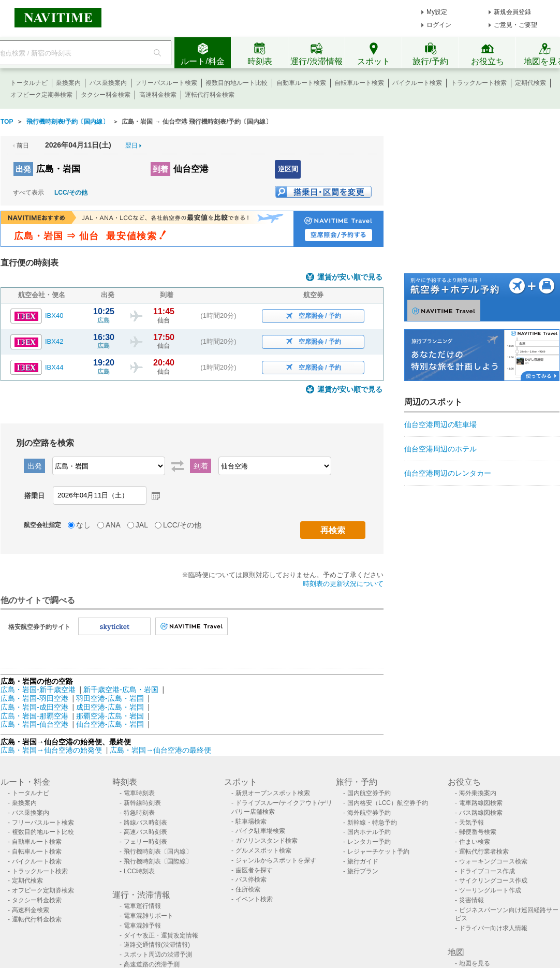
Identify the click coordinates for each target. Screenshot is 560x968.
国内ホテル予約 (369, 832)
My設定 (437, 12)
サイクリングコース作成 (493, 881)
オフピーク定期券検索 (41, 95)
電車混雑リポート (149, 916)
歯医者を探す (254, 870)
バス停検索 (251, 879)
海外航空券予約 (369, 813)
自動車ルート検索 (301, 83)
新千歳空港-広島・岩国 (121, 690)
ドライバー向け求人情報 (493, 928)
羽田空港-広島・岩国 (110, 698)
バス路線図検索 (481, 813)
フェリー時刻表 (145, 842)
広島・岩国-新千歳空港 (38, 690)
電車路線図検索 (481, 803)
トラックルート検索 (479, 83)
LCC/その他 (71, 193)
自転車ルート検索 (359, 83)
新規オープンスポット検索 (273, 793)
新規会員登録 (512, 12)
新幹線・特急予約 (372, 823)
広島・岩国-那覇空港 (34, 716)
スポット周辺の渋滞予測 (158, 955)
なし (83, 525)
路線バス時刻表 (145, 823)
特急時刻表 (139, 813)
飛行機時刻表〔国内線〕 (158, 852)
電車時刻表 (139, 793)
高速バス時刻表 (145, 832)
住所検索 (248, 889)
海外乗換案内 (478, 793)
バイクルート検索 (417, 83)
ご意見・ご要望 (515, 25)
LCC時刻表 (139, 871)
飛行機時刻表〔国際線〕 (158, 861)
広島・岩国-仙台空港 (34, 724)
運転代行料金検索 (210, 95)
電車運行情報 (142, 906)
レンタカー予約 (369, 842)
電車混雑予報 (142, 926)
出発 (23, 169)
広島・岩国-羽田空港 (34, 698)
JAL (142, 525)
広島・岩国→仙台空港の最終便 (160, 750)
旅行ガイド (363, 861)
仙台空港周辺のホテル (440, 449)
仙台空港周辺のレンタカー (448, 473)
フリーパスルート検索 (166, 83)
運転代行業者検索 (484, 852)
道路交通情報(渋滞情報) (157, 945)
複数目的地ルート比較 (237, 83)
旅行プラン (363, 871)
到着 (160, 169)
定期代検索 (530, 83)
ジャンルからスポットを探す (276, 860)
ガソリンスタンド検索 (267, 841)
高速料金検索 (158, 95)
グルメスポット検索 (263, 850)
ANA (113, 525)
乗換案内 (68, 83)
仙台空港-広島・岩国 (110, 724)
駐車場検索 (251, 822)
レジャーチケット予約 (378, 852)
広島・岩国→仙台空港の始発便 (52, 750)
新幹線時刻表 (142, 803)
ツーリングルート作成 (490, 890)
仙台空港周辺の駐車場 (440, 424)
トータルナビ (29, 83)
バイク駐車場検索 (260, 831)
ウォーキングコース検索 (493, 861)
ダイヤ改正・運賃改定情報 (161, 935)
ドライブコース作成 (487, 871)
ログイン (439, 25)
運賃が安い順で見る (350, 277)
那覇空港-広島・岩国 (110, 716)
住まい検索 (475, 842)
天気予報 (471, 823)
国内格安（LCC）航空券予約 (388, 803)
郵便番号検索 (478, 832)
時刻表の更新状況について (343, 584)
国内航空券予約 (369, 793)
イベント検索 (254, 899)
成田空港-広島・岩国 (110, 707)
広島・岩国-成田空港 (34, 707)
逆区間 (288, 169)
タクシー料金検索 (106, 95)
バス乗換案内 (108, 83)
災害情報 (471, 900)
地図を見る (475, 963)
